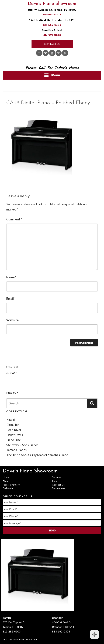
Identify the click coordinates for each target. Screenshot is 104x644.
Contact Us (52, 44)
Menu (52, 75)
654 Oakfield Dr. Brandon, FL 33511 (52, 20)
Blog (54, 481)
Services (56, 477)
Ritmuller (13, 425)
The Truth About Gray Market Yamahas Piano (37, 455)
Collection (8, 489)
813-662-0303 (52, 25)
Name (11, 277)
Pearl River (14, 430)
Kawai (11, 420)
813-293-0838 (52, 35)
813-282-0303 (52, 15)
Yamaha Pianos (16, 450)
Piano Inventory (11, 485)
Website (12, 320)
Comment (14, 219)
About (6, 481)
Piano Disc (13, 440)
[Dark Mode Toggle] (94, 634)
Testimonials (59, 489)
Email (11, 299)
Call (42, 68)
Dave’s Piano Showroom (52, 4)
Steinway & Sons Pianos (22, 445)
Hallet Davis (15, 435)
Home (6, 477)
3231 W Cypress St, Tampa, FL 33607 (52, 10)
